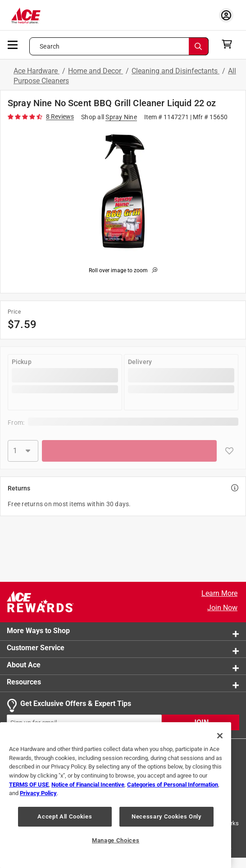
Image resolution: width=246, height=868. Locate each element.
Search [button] (50, 46)
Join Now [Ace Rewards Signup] (222, 608)
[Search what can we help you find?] (119, 46)
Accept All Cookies (65, 816)
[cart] (230, 44)
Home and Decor (96, 71)
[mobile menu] (13, 44)
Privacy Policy (38, 793)
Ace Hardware (36, 71)
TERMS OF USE (29, 785)
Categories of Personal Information (173, 785)
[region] (116, 795)
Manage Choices (116, 840)
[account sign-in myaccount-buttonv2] (226, 15)
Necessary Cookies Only (166, 816)
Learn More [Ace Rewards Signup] (219, 593)
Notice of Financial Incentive (88, 785)
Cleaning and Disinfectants (175, 71)
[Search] (199, 46)
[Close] (220, 736)
